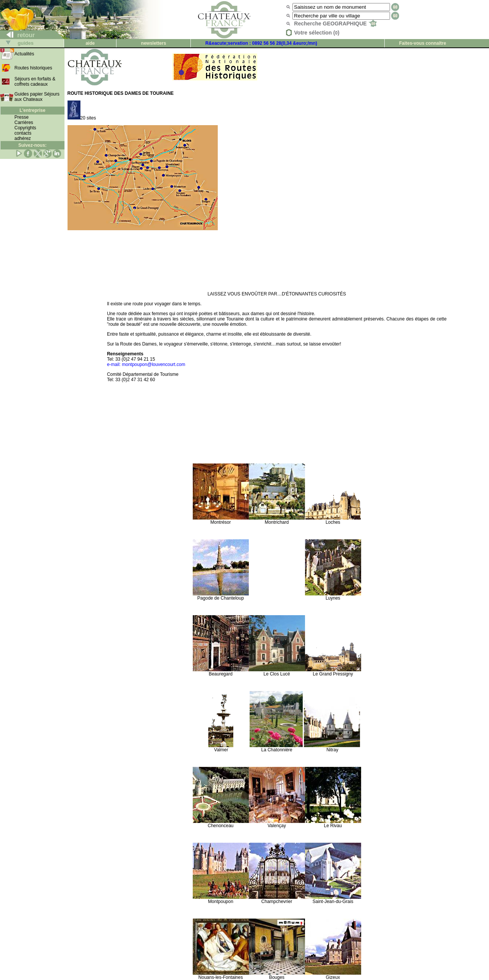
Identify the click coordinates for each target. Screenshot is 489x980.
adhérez (23, 138)
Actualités (24, 54)
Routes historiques (33, 68)
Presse (21, 117)
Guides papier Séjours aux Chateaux (37, 97)
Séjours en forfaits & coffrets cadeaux (35, 82)
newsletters (154, 43)
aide (90, 43)
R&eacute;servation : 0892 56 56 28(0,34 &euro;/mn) (261, 43)
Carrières (24, 122)
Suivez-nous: (32, 145)
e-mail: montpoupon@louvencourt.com (146, 364)
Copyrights (25, 128)
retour (18, 35)
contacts (23, 133)
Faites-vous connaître (423, 43)
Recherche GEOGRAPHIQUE (335, 24)
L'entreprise (32, 110)
